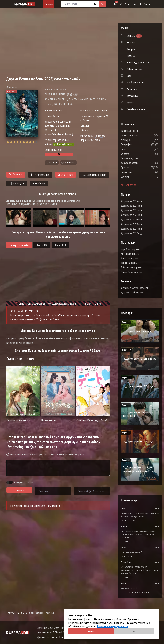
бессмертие (136, 172)
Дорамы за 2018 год (131, 229)
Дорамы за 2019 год (131, 224)
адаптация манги (139, 135)
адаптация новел (139, 131)
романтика (70, 163)
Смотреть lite (40, 175)
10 (37, 142)
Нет (134, 631)
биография (136, 144)
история (53, 163)
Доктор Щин (128, 556)
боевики (135, 154)
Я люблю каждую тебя (132, 520)
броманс (135, 167)
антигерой (136, 140)
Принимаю (91, 631)
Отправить (19, 490)
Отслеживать (66, 175)
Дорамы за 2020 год (131, 219)
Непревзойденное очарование (136, 592)
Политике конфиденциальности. (113, 626)
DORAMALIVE (11, 613)
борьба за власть (139, 163)
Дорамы (49, 4)
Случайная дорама (136, 109)
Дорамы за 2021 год (131, 215)
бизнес (134, 149)
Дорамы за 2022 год (131, 210)
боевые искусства (139, 158)
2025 (61, 110)
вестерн (134, 177)
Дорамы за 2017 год (131, 233)
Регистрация (128, 4)
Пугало (125, 542)
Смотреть (16, 174)
